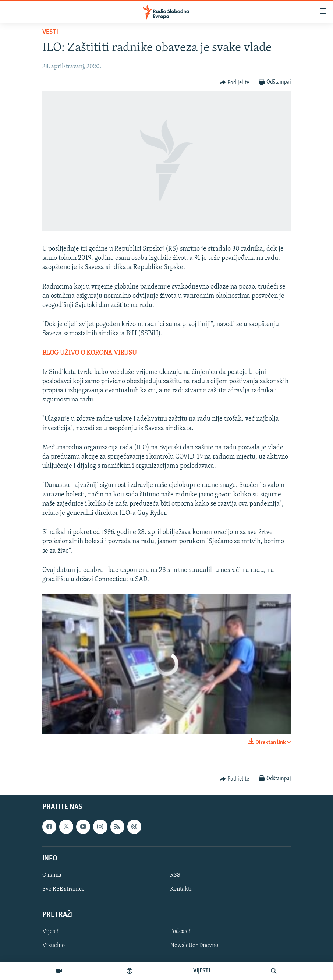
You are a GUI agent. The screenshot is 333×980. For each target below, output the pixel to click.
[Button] (235, 82)
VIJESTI (202, 971)
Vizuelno (54, 946)
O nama (52, 875)
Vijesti (51, 932)
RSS (175, 875)
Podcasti (180, 932)
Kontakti (181, 889)
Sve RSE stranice (63, 889)
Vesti (50, 32)
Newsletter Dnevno (194, 946)
